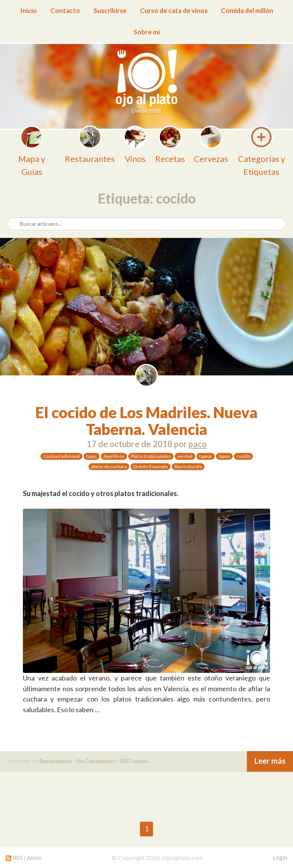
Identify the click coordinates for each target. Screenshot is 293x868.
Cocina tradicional (61, 456)
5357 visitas (134, 761)
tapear (206, 456)
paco (198, 444)
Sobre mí (147, 32)
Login (280, 857)
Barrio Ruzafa (188, 466)
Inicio (29, 11)
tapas (92, 456)
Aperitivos (114, 456)
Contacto (65, 11)
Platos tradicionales (151, 456)
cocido (243, 456)
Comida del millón (247, 11)
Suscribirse (110, 11)
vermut (185, 456)
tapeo (224, 456)
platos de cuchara (109, 466)
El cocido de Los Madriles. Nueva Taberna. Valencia (146, 421)
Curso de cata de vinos (174, 11)
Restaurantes (56, 761)
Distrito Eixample (151, 466)
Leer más (270, 761)
